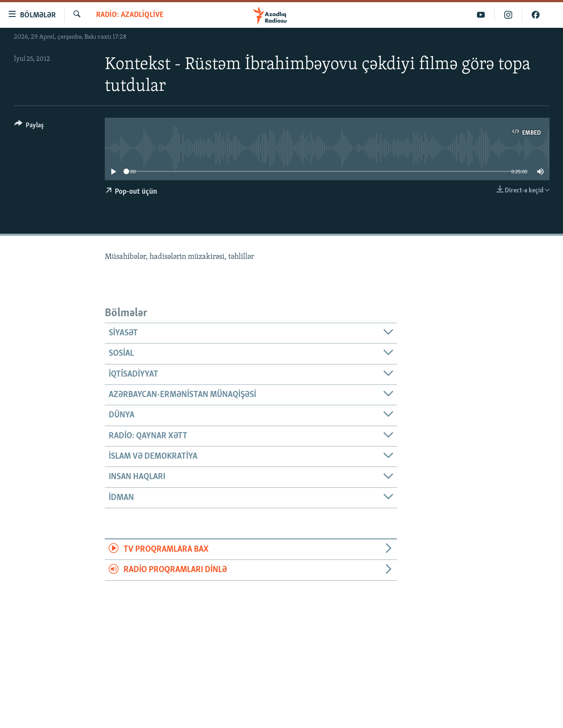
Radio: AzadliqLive (130, 15)
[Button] (29, 127)
